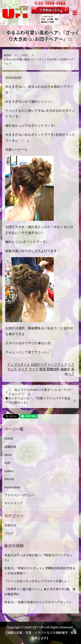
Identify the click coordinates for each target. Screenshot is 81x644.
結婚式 (65, 369)
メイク (23, 369)
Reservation (12, 487)
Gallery (9, 471)
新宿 (43, 369)
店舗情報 (10, 447)
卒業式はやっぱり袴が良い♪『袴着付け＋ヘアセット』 (38, 558)
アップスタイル (18, 365)
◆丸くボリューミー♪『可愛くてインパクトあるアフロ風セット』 (38, 400)
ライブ (34, 369)
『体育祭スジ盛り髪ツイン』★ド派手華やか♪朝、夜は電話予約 (40, 592)
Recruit (9, 479)
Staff (7, 463)
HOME (8, 55)
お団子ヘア (39, 365)
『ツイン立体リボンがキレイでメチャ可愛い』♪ (37, 581)
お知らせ (10, 525)
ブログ (24, 55)
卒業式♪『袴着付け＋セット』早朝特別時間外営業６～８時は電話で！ (40, 571)
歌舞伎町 (53, 369)
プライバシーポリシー (19, 495)
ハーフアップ (57, 365)
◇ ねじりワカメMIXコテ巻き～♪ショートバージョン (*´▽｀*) (41, 392)
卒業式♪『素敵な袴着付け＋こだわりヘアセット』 (38, 602)
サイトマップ (13, 503)
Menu (8, 455)
